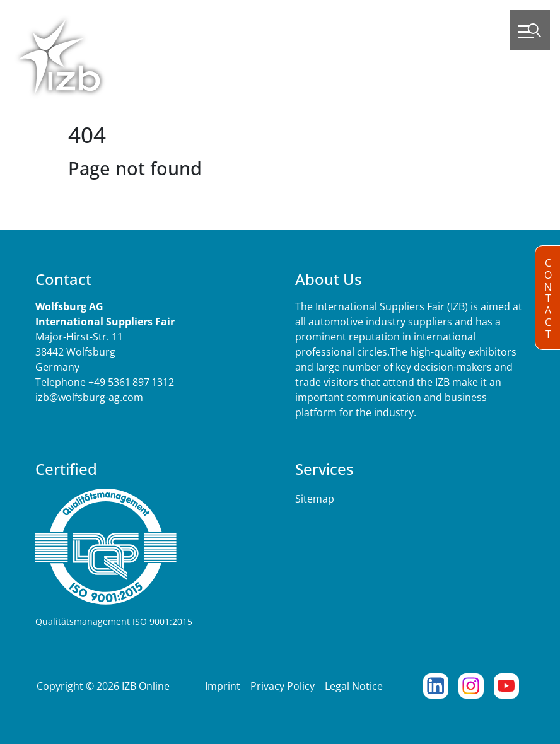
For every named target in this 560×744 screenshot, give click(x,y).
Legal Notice (354, 686)
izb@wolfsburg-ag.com (89, 397)
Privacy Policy (283, 686)
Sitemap (315, 499)
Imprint (223, 686)
